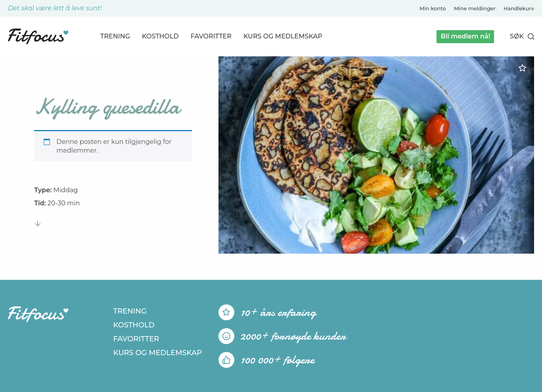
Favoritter (211, 36)
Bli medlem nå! (465, 36)
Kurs (283, 36)
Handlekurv (519, 8)
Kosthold (160, 36)
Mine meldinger (475, 8)
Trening (115, 36)
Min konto (433, 8)
